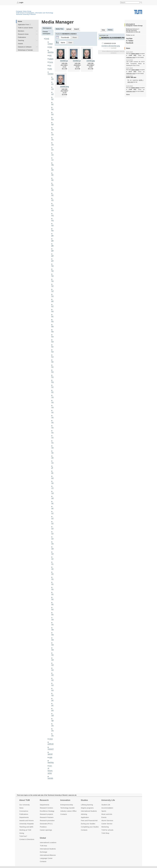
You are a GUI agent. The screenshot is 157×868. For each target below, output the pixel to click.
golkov (53, 251)
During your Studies (88, 824)
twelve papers (135, 54)
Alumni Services (107, 820)
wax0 (53, 643)
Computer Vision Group (24, 11)
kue (53, 346)
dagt (53, 162)
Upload (69, 29)
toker (53, 593)
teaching (50, 749)
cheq (53, 127)
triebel (53, 603)
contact (50, 43)
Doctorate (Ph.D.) (46, 824)
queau (53, 470)
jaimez (53, 296)
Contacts (64, 814)
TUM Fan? (23, 836)
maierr (53, 390)
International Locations (48, 842)
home (51, 61)
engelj (53, 217)
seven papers (135, 70)
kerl (53, 311)
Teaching (21, 40)
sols (53, 544)
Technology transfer (68, 808)
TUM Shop (105, 833)
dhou (53, 182)
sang (53, 494)
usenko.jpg (91, 60)
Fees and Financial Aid (89, 820)
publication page (131, 57)
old (52, 450)
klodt (53, 326)
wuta (53, 673)
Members (21, 31)
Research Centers (47, 808)
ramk (53, 474)
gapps (51, 58)
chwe (53, 142)
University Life (108, 800)
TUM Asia (43, 846)
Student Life (106, 805)
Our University (24, 805)
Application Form (24, 25)
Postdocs (43, 827)
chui (53, 137)
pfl (52, 460)
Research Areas (23, 34)
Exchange (44, 852)
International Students (89, 811)
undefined (51, 769)
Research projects (47, 814)
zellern (54, 702)
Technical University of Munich (26, 14)
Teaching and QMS (26, 827)
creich (53, 147)
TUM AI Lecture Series (25, 28)
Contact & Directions (27, 839)
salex (53, 489)
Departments (24, 817)
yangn (53, 688)
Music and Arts (107, 814)
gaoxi (53, 236)
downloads (51, 52)
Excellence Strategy (47, 811)
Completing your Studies (90, 827)
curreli (53, 157)
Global (43, 838)
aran (53, 88)
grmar (53, 256)
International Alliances (48, 855)
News (21, 808)
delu (53, 167)
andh (53, 83)
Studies (84, 800)
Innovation (65, 800)
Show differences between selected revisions (113, 52)
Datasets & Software (25, 47)
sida (53, 539)
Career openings (46, 830)
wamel (53, 628)
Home (20, 21)
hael (53, 266)
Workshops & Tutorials (25, 50)
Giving (22, 833)
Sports (104, 811)
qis (52, 465)
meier (53, 405)
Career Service (107, 824)
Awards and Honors (26, 820)
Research (44, 800)
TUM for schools (107, 830)
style (51, 744)
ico (50, 65)
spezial (50, 740)
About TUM (24, 800)
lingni (53, 375)
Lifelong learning (87, 805)
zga (53, 707)
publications (52, 731)
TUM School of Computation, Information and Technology (35, 13)
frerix (53, 227)
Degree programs (87, 808)
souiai (53, 554)
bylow (53, 122)
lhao (53, 370)
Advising (84, 814)
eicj (50, 55)
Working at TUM (25, 830)
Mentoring (105, 827)
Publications (22, 37)
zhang (53, 712)
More (128, 94)
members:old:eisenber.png (113, 37)
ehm (53, 197)
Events (104, 817)
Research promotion (47, 820)
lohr (53, 385)
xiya (53, 683)
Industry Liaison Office (68, 811)
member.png (77, 60)
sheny (53, 534)
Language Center (46, 858)
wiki (50, 772)
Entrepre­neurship (67, 805)
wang (53, 633)
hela (53, 281)
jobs (50, 68)
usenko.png (64, 86)
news (51, 726)
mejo (53, 415)
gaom (53, 231)
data (50, 47)
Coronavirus (24, 811)
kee (53, 306)
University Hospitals (26, 824)
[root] (47, 39)
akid (53, 78)
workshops (51, 777)
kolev (53, 336)
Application (85, 817)
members (51, 73)
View (103, 30)
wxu (53, 678)
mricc (53, 430)
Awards (20, 44)
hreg (53, 291)
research (51, 735)
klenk (53, 321)
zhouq (53, 722)
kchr (53, 301)
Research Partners (47, 817)
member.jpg (64, 60)
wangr (53, 638)
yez (52, 698)
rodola (53, 484)
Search (76, 29)
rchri (53, 479)
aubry (53, 93)
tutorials (50, 764)
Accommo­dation (107, 808)
